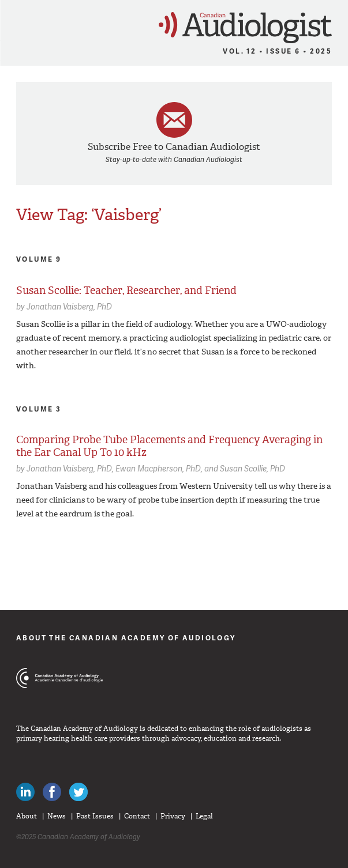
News (57, 816)
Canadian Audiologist (245, 28)
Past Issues (95, 816)
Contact (137, 816)
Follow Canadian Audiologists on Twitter (78, 792)
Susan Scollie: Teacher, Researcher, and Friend (126, 290)
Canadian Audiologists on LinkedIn (25, 792)
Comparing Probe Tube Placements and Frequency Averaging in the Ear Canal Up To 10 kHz (169, 446)
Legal (204, 816)
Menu (14, 24)
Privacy (173, 816)
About (27, 816)
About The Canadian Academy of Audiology (126, 638)
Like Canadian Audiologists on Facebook (52, 792)
